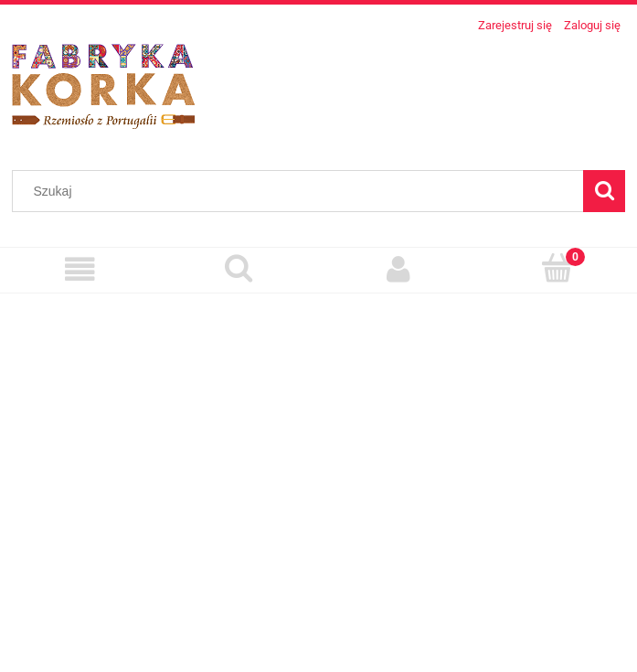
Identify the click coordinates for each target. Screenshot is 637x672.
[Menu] (80, 269)
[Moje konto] (398, 269)
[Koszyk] (557, 268)
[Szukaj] (604, 191)
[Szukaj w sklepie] (302, 191)
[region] (318, 475)
